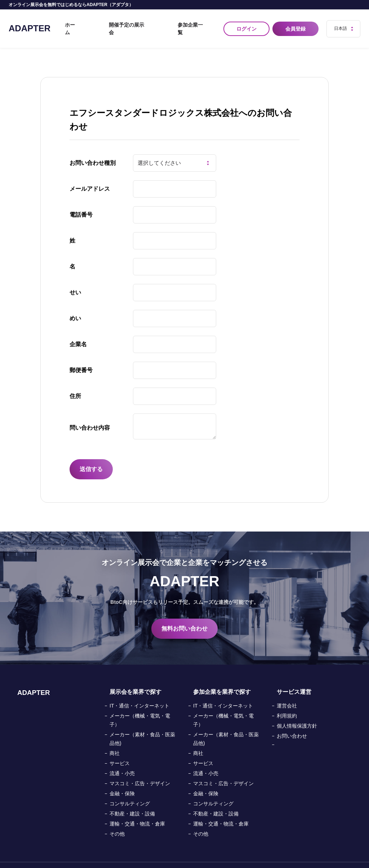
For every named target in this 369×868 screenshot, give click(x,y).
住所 (75, 384)
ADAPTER (30, 22)
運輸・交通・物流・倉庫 (137, 812)
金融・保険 (122, 781)
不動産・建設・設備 (132, 801)
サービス (120, 751)
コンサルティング (130, 791)
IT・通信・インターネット (139, 693)
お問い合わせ (292, 724)
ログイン (246, 23)
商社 (115, 741)
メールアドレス (90, 177)
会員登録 (297, 23)
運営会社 (287, 693)
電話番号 (81, 202)
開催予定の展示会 (151, 23)
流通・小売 (122, 761)
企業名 (78, 332)
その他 (117, 822)
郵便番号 (81, 358)
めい (75, 306)
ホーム (112, 23)
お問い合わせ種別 (93, 151)
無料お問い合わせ (184, 616)
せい (75, 280)
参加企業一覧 (198, 23)
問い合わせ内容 (90, 415)
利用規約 (287, 704)
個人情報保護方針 (297, 714)
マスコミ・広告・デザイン (140, 771)
